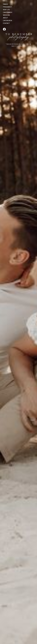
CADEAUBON (7, 21)
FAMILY (6, 4)
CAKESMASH (8, 12)
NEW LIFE (6, 10)
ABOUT (5, 18)
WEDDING (6, 15)
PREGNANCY (7, 7)
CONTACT (6, 23)
